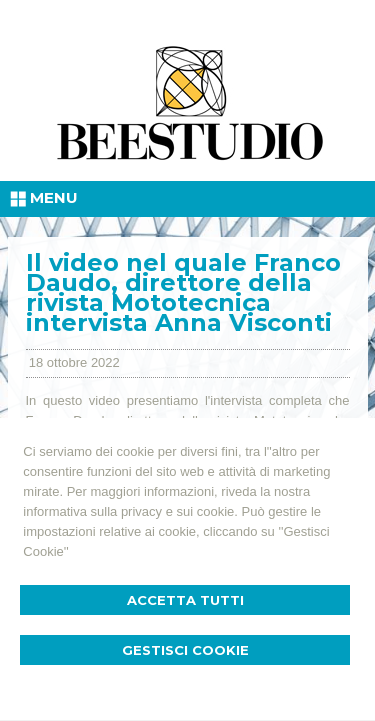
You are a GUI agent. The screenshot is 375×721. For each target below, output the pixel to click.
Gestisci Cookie (185, 650)
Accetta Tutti (185, 600)
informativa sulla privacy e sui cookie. (130, 511)
